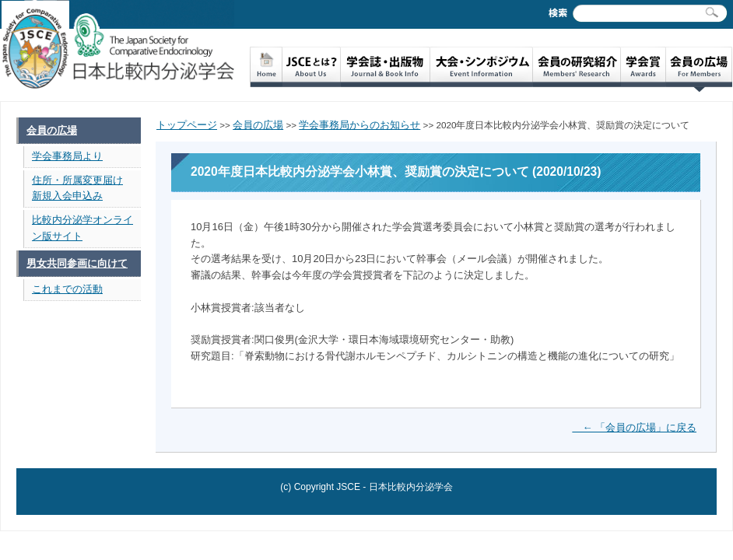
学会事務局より (67, 156)
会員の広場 (52, 130)
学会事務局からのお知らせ (359, 125)
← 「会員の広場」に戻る (634, 427)
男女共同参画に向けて (77, 263)
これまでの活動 (67, 289)
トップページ (187, 125)
